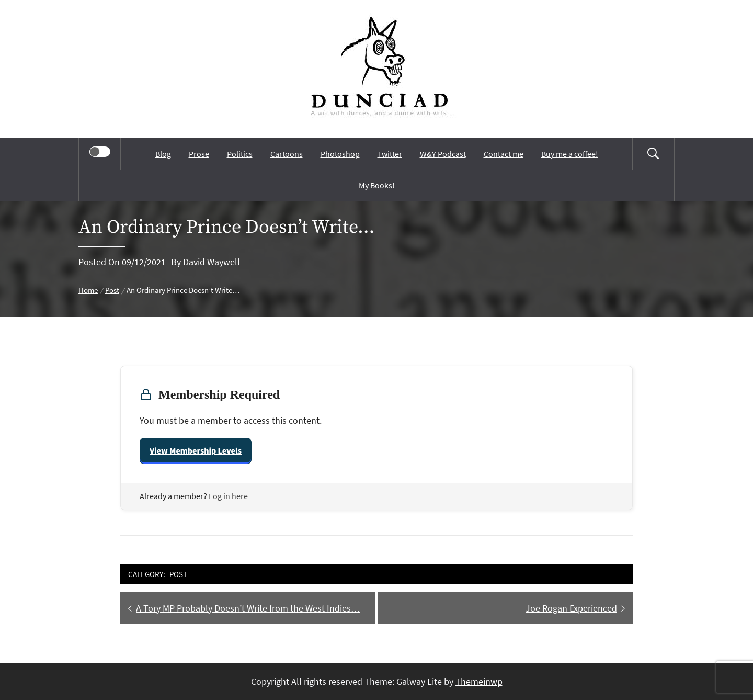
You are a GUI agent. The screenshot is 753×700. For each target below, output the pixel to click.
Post (178, 574)
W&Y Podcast (443, 154)
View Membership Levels (196, 451)
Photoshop (340, 154)
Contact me (504, 154)
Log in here (228, 496)
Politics (240, 154)
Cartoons (287, 154)
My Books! (377, 185)
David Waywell (212, 262)
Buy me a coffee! (570, 154)
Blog (163, 154)
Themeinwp (479, 681)
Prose (199, 154)
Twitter (390, 154)
